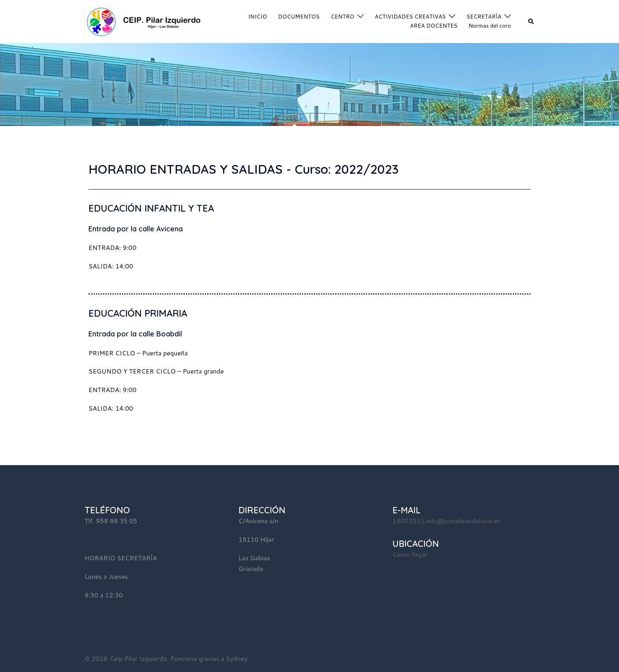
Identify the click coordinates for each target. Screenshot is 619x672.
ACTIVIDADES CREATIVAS (410, 17)
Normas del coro (490, 26)
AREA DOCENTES (434, 26)
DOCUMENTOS (299, 17)
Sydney (236, 658)
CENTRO (343, 17)
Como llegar (410, 554)
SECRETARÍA (484, 17)
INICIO (258, 17)
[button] (531, 22)
